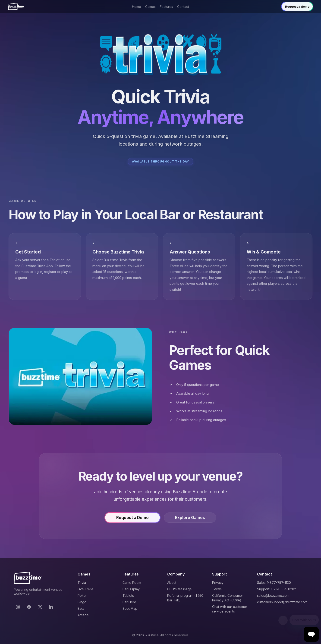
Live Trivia (85, 589)
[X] (40, 607)
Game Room (132, 583)
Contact (183, 7)
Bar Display (131, 589)
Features (166, 7)
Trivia (82, 583)
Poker (82, 596)
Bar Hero (129, 602)
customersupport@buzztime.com (282, 602)
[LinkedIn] (51, 607)
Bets (81, 608)
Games (150, 7)
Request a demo (297, 6)
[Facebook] (29, 607)
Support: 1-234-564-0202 (277, 589)
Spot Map (130, 608)
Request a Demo (132, 518)
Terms (217, 589)
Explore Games (190, 518)
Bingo (82, 602)
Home (137, 7)
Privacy (218, 583)
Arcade (83, 615)
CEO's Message (179, 589)
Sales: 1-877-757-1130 (274, 583)
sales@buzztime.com (273, 596)
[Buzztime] (16, 6)
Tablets (128, 596)
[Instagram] (18, 607)
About (172, 583)
